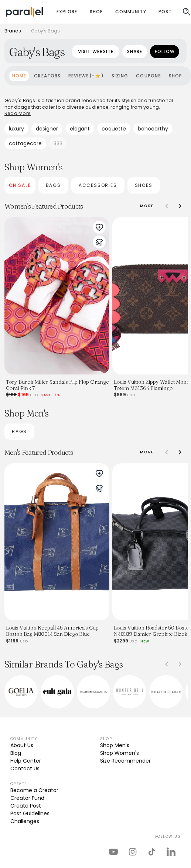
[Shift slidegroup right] (180, 206)
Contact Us (25, 768)
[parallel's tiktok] (152, 852)
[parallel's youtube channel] (113, 852)
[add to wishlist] (99, 227)
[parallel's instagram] (133, 852)
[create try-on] (99, 242)
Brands (13, 31)
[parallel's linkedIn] (171, 852)
